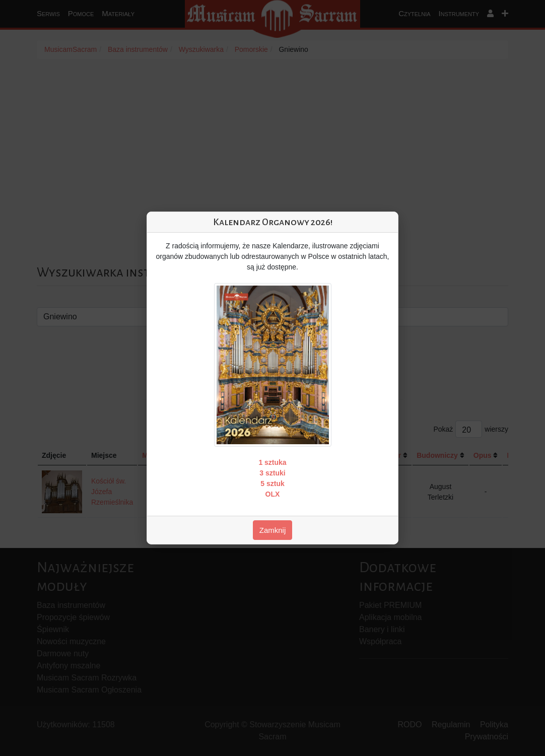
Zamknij (273, 530)
